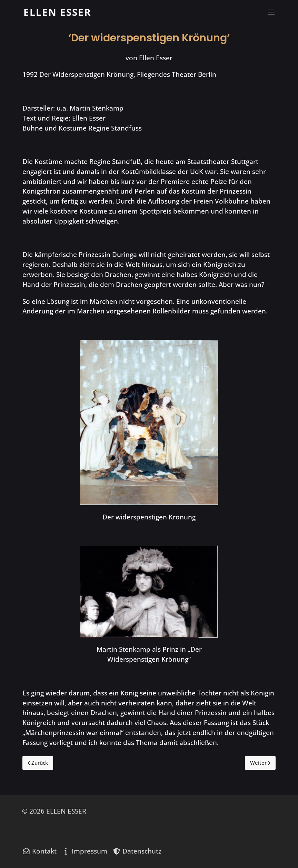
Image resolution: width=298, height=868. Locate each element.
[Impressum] (85, 851)
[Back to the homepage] (57, 12)
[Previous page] (38, 763)
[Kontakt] (39, 851)
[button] (271, 12)
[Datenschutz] (137, 851)
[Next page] (260, 763)
